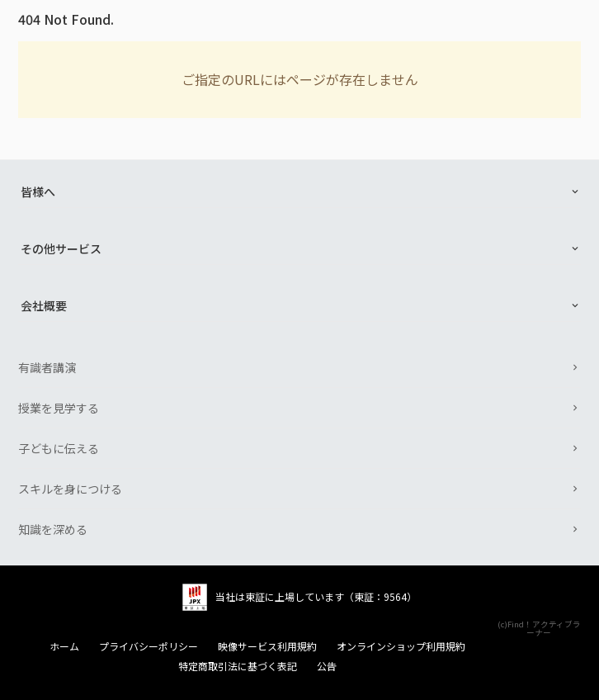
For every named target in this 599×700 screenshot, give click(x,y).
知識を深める (53, 529)
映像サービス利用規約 (267, 646)
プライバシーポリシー (149, 646)
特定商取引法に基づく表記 (238, 666)
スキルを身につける (70, 489)
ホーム (64, 646)
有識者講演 (47, 367)
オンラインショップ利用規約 (401, 646)
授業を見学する (59, 408)
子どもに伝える (59, 448)
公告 (327, 666)
